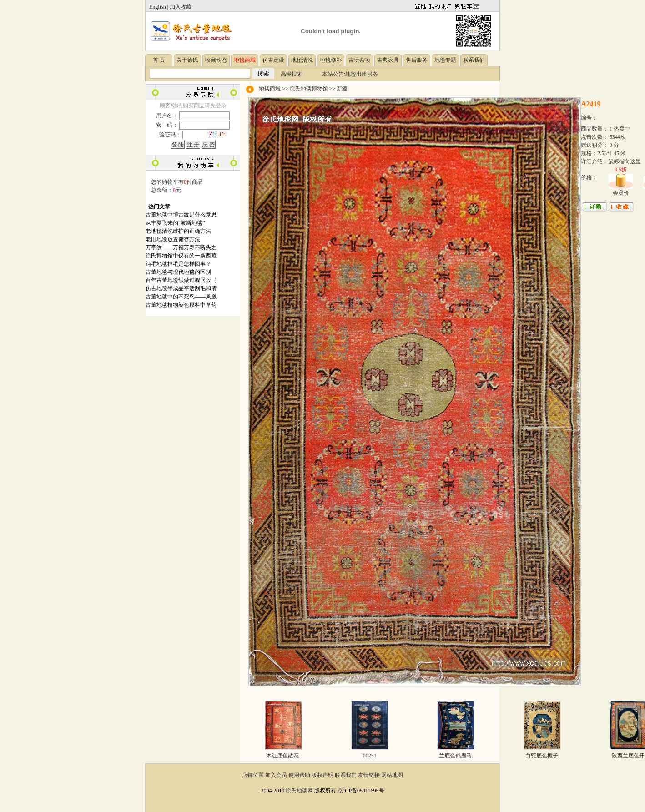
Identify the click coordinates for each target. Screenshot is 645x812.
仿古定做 (273, 60)
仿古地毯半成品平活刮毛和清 (181, 288)
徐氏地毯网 (299, 791)
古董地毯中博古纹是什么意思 (181, 215)
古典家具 (388, 60)
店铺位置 (253, 775)
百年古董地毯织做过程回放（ (181, 280)
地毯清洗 (302, 60)
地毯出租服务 (362, 74)
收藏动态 (216, 60)
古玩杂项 (359, 60)
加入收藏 (181, 7)
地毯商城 (270, 89)
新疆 (342, 89)
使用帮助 (299, 775)
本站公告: (334, 74)
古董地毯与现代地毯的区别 (178, 272)
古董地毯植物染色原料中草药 (181, 305)
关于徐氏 (187, 60)
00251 (370, 756)
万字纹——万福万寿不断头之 (181, 247)
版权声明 (322, 775)
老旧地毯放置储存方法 (173, 239)
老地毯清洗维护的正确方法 (178, 231)
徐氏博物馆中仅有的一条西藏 (181, 256)
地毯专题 (445, 60)
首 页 (159, 60)
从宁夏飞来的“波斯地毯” (175, 223)
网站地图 (392, 775)
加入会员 (276, 775)
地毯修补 (331, 60)
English (158, 7)
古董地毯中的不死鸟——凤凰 (181, 297)
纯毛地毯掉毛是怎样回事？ (178, 264)
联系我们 (474, 60)
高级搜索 (292, 74)
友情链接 (369, 775)
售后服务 (417, 60)
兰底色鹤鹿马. (456, 756)
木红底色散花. (283, 756)
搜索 (263, 73)
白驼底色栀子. (542, 756)
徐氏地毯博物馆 (309, 89)
